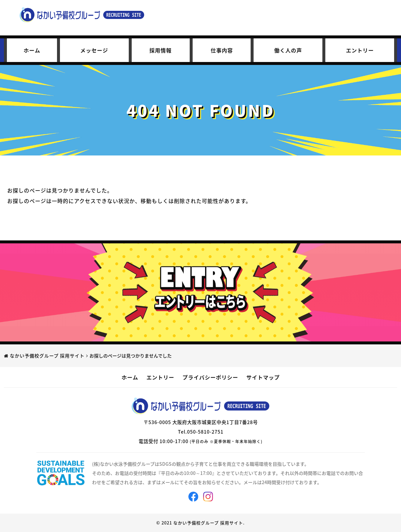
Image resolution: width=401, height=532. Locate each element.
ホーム (32, 50)
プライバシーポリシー (210, 377)
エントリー (360, 50)
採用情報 (161, 50)
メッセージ (94, 50)
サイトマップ (263, 377)
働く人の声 (288, 50)
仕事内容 (222, 50)
